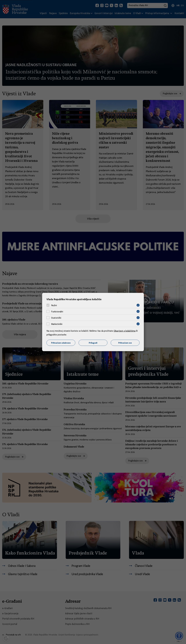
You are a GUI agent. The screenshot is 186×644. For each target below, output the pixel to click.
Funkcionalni (57, 311)
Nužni (54, 305)
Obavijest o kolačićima (125, 331)
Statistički (56, 318)
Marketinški (57, 324)
